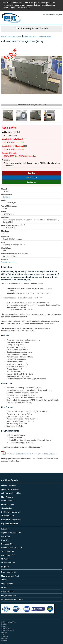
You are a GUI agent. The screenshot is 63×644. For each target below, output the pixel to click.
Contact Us (31, 182)
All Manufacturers (8, 563)
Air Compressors (8, 516)
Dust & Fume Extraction (11, 512)
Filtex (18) (5, 529)
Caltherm (7, 197)
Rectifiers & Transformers (11, 519)
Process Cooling (7, 504)
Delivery (4, 632)
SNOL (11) (5, 559)
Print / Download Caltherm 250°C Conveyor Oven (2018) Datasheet (32, 454)
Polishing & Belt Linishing (11, 493)
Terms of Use (6, 628)
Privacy (4, 626)
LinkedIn (4, 641)
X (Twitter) (5, 636)
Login (6, 142)
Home (4, 36)
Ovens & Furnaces (30, 36)
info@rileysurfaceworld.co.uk (12, 599)
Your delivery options (9, 262)
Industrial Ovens (45, 36)
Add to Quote (31, 177)
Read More (25, 7)
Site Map (4, 624)
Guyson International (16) (11, 532)
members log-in (49, 14)
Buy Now (31, 173)
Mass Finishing (7, 497)
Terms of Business (8, 630)
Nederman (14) (7, 544)
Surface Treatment (8, 486)
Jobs (3, 634)
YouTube (4, 639)
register (59, 14)
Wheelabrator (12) (8, 555)
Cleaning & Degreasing (10, 489)
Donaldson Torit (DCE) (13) (11, 548)
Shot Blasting (6, 508)
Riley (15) (5, 540)
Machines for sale (15, 36)
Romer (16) (5, 536)
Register (14, 142)
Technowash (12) (8, 551)
